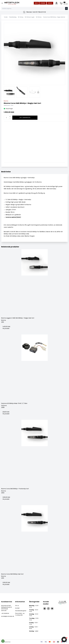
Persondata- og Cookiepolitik (20, 614)
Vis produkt (6, 328)
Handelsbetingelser (21, 611)
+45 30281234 (5, 613)
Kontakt (17, 608)
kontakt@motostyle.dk (7, 616)
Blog (36, 3)
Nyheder (43, 3)
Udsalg (50, 3)
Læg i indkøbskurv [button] (25, 118)
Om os (17, 606)
